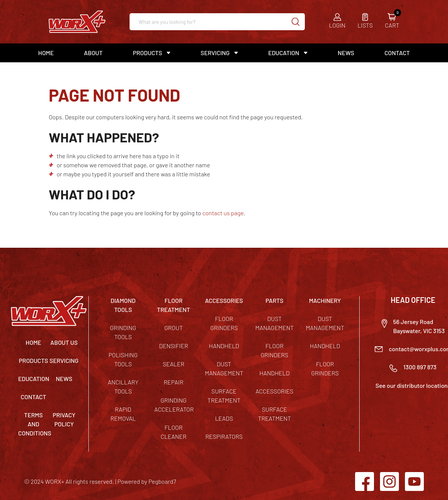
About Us (64, 342)
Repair (173, 382)
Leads (224, 418)
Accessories (275, 391)
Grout (174, 328)
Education (284, 53)
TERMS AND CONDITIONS (35, 424)
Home (46, 53)
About (93, 53)
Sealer (174, 364)
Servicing (215, 53)
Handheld (224, 346)
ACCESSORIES (224, 300)
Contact (397, 53)
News (346, 53)
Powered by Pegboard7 (147, 481)
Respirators (224, 436)
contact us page (223, 213)
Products (148, 53)
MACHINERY (325, 300)
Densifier (174, 346)
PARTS (274, 300)
